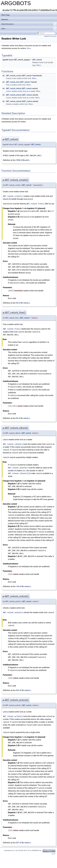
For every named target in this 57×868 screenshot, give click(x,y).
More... (29, 48)
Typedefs (47, 36)
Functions (53, 36)
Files (29, 29)
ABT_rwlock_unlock (14, 101)
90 (17, 416)
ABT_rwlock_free (13, 82)
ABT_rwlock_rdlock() (13, 441)
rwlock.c (27, 301)
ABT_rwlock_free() (35, 203)
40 (17, 301)
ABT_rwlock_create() (13, 196)
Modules (5, 19)
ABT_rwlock (37, 60)
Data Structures (29, 24)
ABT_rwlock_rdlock (13, 88)
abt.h (27, 160)
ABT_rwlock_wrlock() (13, 711)
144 (17, 582)
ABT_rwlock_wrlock (14, 95)
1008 (18, 160)
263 (17, 685)
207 (17, 836)
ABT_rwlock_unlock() (18, 464)
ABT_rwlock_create (14, 76)
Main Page (6, 15)
